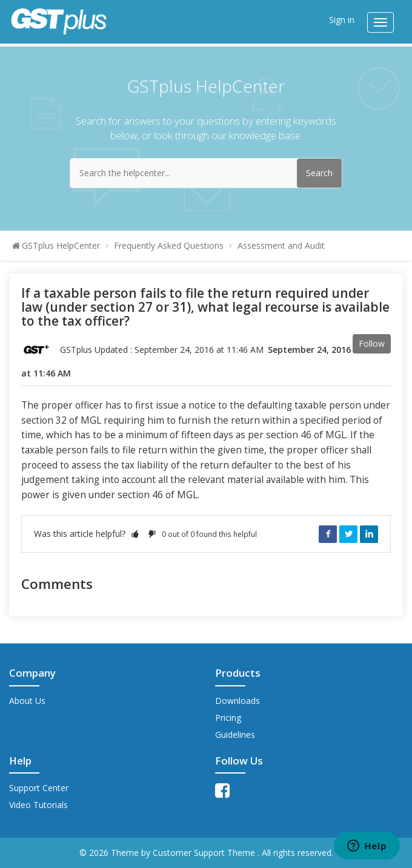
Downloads (238, 701)
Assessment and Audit (281, 245)
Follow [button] (372, 344)
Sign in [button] (342, 20)
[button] (135, 534)
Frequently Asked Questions (169, 245)
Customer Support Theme (205, 853)
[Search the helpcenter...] (206, 173)
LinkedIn (369, 534)
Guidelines (235, 735)
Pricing (228, 718)
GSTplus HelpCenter (61, 245)
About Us (27, 701)
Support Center (39, 788)
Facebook (328, 534)
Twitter (348, 534)
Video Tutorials (38, 805)
